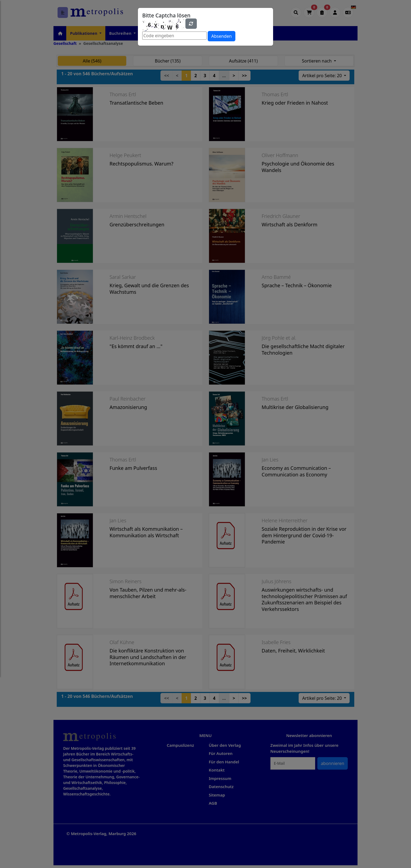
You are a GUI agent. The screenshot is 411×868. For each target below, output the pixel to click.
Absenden (221, 36)
